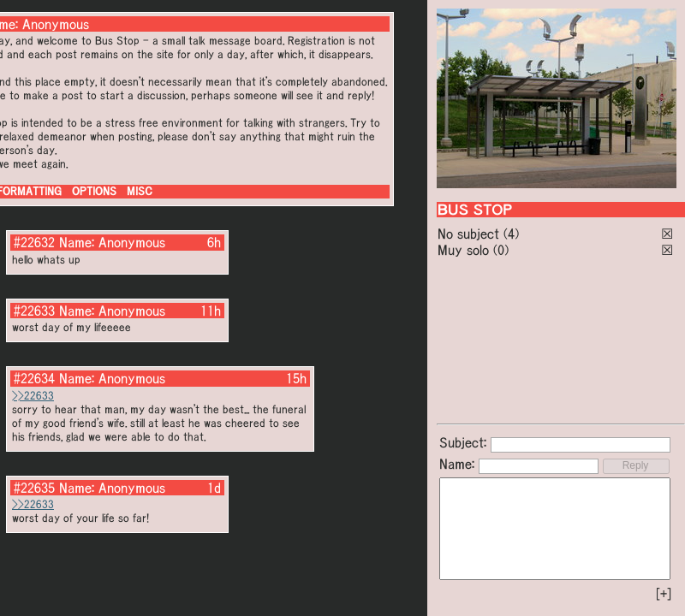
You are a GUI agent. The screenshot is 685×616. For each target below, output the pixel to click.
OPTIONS (94, 191)
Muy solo (463, 250)
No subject (471, 234)
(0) (501, 250)
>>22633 (33, 396)
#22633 (34, 311)
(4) (511, 234)
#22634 (34, 378)
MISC (140, 191)
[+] (664, 594)
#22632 (34, 242)
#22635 (34, 488)
